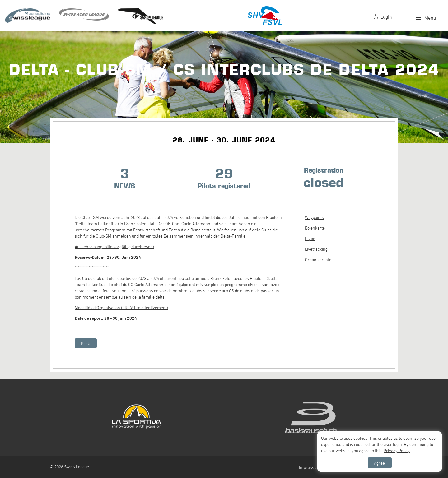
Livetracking (316, 249)
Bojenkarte (315, 228)
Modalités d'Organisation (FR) (102, 307)
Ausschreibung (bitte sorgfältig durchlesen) (114, 246)
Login (383, 17)
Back (85, 343)
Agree (379, 463)
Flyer (310, 238)
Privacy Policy (397, 450)
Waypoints (314, 217)
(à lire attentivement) (148, 307)
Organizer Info (318, 260)
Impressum (310, 467)
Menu (426, 18)
